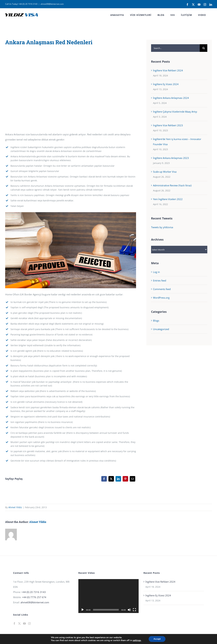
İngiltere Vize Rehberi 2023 (168, 125)
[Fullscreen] (134, 610)
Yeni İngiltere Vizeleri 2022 (168, 199)
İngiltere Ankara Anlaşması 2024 (171, 98)
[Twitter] (19, 623)
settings (137, 640)
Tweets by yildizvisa (162, 227)
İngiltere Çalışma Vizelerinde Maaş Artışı (175, 112)
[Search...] (175, 48)
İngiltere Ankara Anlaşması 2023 (171, 158)
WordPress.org (161, 298)
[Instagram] (29, 623)
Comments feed (162, 289)
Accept (157, 639)
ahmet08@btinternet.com (52, 4)
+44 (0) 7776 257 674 (34, 597)
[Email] (132, 479)
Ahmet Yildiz (15, 507)
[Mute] (129, 610)
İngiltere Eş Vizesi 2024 (166, 84)
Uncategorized (161, 329)
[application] (108, 596)
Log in (156, 272)
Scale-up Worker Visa (165, 172)
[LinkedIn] (118, 479)
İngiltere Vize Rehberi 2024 (168, 70)
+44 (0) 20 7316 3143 (34, 592)
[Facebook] (104, 479)
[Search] (204, 48)
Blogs (156, 321)
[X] (111, 479)
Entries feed (160, 280)
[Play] (83, 610)
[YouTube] (24, 623)
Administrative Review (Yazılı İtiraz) (172, 185)
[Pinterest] (125, 479)
